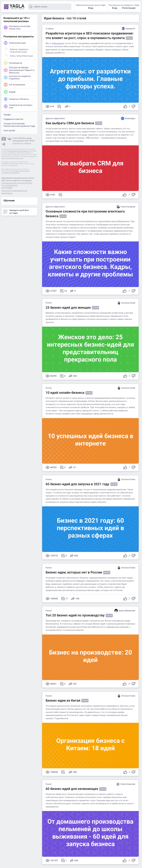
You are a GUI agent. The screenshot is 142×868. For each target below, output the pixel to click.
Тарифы (7, 115)
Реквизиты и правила (22, 143)
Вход (91, 8)
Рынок (49, 303)
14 (63, 291)
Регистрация (129, 8)
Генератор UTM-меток (16, 99)
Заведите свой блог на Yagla (16, 212)
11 (65, 599)
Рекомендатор (13, 63)
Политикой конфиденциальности (12, 158)
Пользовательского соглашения (18, 151)
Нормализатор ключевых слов (18, 106)
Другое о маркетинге (55, 118)
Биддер (10, 92)
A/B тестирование (14, 85)
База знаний (9, 131)
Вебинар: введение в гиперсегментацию (19, 50)
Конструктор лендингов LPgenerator (17, 77)
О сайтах (50, 29)
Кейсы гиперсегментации (21, 55)
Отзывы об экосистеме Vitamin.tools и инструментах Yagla (19, 125)
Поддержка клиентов (13, 119)
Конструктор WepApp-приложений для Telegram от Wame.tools (19, 70)
